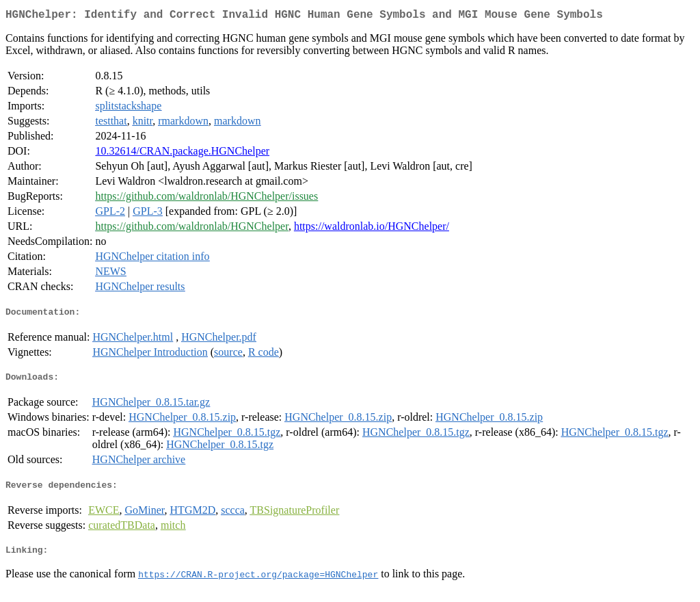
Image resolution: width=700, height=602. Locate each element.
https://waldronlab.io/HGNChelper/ (372, 229)
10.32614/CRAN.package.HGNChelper (182, 154)
